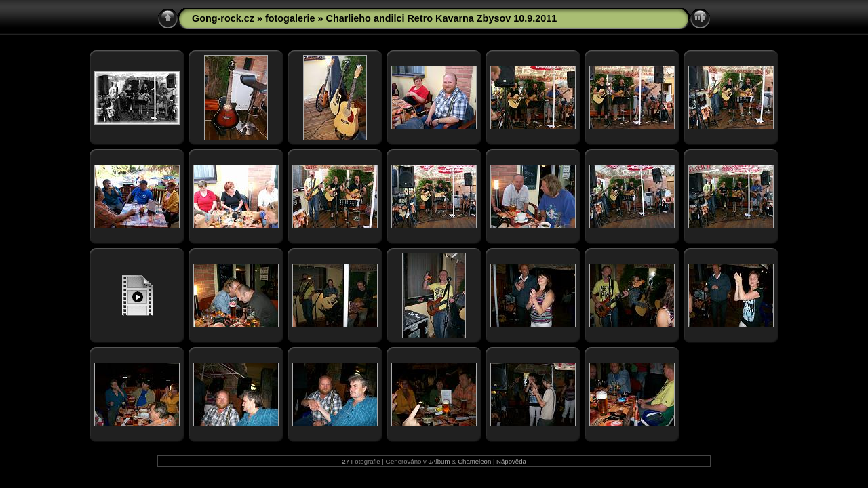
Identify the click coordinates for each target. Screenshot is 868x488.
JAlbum (439, 461)
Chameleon (474, 461)
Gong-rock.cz (223, 18)
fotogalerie (290, 18)
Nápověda (511, 461)
